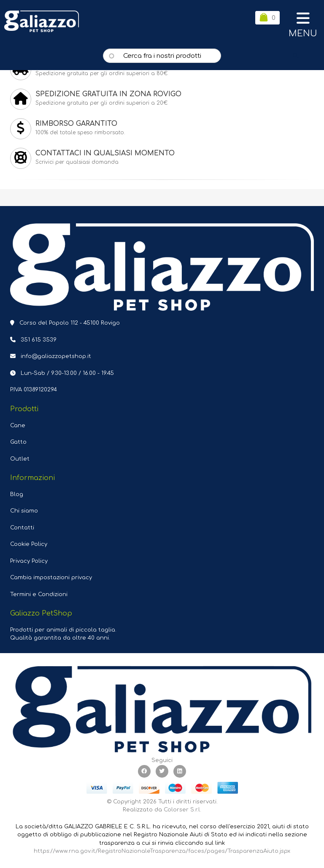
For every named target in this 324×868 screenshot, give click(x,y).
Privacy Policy (29, 561)
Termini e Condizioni (39, 594)
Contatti (22, 528)
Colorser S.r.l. (182, 810)
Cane (18, 426)
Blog (17, 494)
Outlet (20, 459)
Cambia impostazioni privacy (51, 578)
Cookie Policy (29, 544)
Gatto (18, 442)
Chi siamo (24, 511)
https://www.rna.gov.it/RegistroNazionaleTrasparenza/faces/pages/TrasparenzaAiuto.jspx (162, 851)
